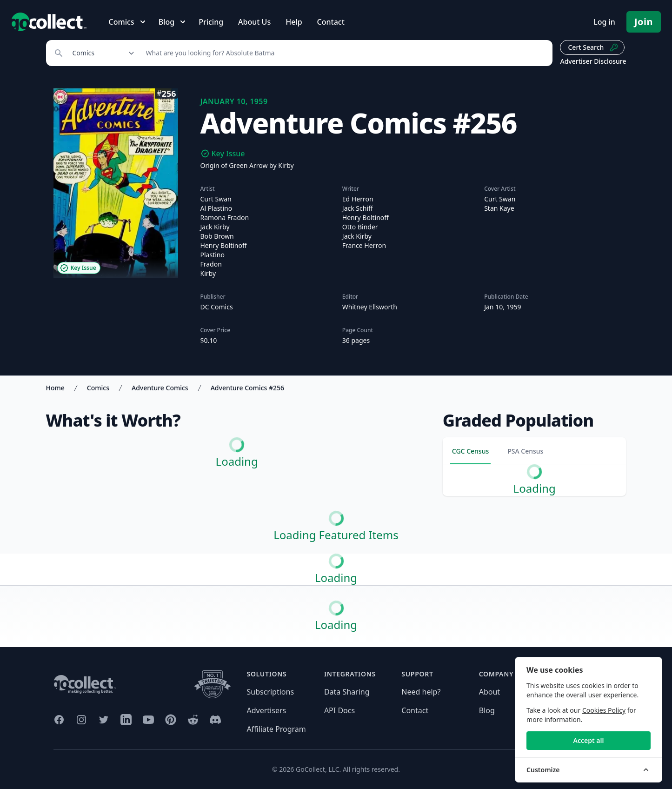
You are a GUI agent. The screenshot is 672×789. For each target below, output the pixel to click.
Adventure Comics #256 (247, 388)
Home (55, 388)
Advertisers (267, 710)
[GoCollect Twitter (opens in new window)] (104, 720)
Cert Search (593, 47)
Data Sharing (347, 692)
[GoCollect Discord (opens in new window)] (215, 720)
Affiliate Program (276, 729)
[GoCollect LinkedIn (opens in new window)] (126, 720)
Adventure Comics (160, 388)
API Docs (339, 710)
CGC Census (470, 451)
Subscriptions (271, 692)
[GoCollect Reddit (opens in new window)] (193, 720)
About (489, 692)
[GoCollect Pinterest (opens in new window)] (171, 720)
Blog (487, 710)
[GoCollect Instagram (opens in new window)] (81, 720)
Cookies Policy (604, 710)
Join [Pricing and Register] (644, 22)
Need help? (421, 692)
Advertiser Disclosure (593, 61)
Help (294, 22)
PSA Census (525, 451)
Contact (331, 22)
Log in (604, 22)
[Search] (344, 53)
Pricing (211, 22)
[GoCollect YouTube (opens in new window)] (148, 720)
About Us (254, 22)
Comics (98, 388)
